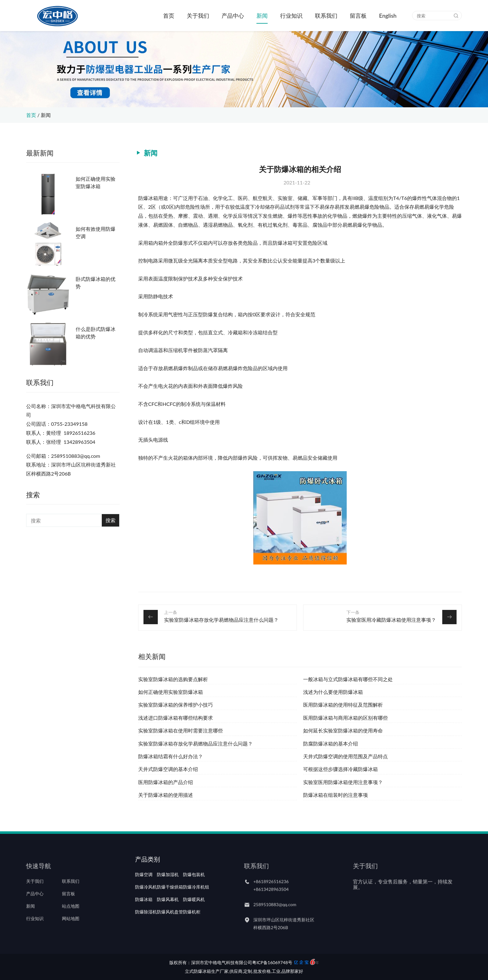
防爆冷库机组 (196, 904)
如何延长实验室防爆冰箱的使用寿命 (343, 730)
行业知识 (291, 16)
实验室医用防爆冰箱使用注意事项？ (343, 782)
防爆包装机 (194, 892)
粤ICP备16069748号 (272, 962)
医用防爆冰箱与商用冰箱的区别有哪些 (345, 718)
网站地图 (71, 929)
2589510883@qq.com (275, 915)
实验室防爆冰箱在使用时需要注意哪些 (181, 730)
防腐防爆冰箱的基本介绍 (331, 743)
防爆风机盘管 (170, 929)
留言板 (358, 16)
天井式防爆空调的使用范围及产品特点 (345, 756)
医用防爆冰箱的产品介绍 (166, 782)
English (388, 16)
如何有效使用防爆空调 (96, 232)
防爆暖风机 (194, 917)
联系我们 (326, 16)
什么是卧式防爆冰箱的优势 (96, 333)
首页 (169, 16)
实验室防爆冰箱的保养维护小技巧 (176, 705)
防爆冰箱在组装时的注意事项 (335, 795)
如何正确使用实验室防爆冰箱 (96, 182)
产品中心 (233, 16)
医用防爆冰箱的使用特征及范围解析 (343, 705)
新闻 (262, 16)
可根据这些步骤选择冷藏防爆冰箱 (340, 769)
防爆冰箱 (144, 917)
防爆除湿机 (146, 929)
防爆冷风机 (146, 904)
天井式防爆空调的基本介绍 (168, 769)
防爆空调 (144, 892)
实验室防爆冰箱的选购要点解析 (173, 679)
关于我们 (198, 16)
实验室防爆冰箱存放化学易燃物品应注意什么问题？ (221, 620)
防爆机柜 (192, 929)
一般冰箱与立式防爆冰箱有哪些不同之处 (348, 679)
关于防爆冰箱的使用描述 (166, 795)
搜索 (110, 520)
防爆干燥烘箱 (170, 904)
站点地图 (71, 917)
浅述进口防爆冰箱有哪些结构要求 (176, 718)
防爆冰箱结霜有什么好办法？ (171, 756)
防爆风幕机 (168, 917)
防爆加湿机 (168, 892)
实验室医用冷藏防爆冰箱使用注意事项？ (391, 620)
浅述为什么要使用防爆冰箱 (333, 692)
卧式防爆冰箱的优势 (96, 283)
